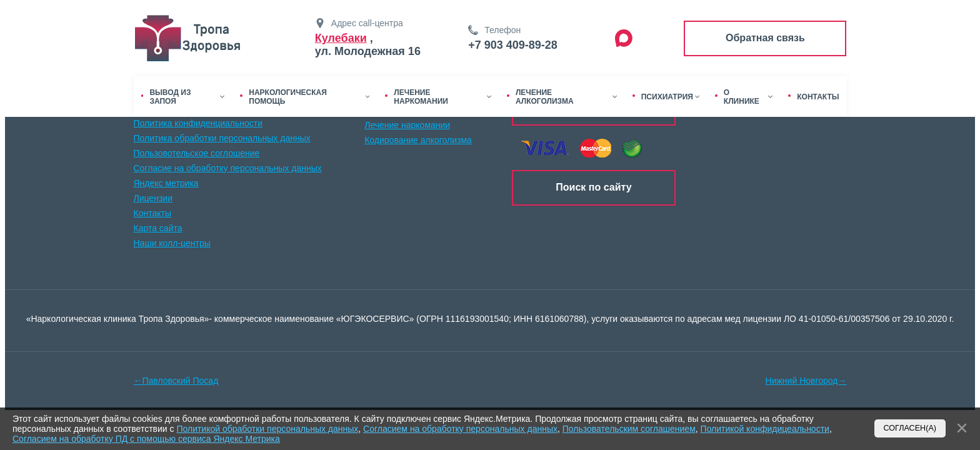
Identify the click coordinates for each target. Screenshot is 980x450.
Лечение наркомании (407, 125)
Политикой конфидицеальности (765, 429)
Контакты (152, 213)
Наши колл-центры (172, 243)
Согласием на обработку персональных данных (460, 429)
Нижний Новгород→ (806, 381)
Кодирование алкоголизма (418, 140)
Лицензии (153, 198)
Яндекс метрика (166, 183)
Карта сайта (158, 228)
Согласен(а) (910, 428)
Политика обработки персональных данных (222, 138)
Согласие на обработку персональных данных (228, 168)
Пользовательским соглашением (629, 429)
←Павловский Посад (176, 381)
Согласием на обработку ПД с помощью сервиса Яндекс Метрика (146, 439)
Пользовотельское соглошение (197, 153)
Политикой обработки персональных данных (267, 429)
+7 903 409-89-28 (513, 45)
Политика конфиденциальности (198, 123)
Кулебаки (341, 38)
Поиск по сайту (593, 187)
